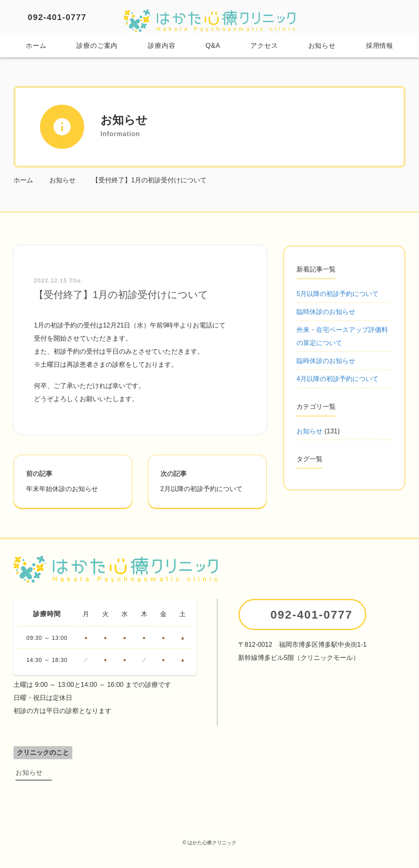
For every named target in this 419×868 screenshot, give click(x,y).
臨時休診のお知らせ (326, 312)
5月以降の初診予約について (338, 294)
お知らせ (322, 46)
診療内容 (162, 46)
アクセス (264, 46)
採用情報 (380, 46)
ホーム (36, 46)
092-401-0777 (57, 17)
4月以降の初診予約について (338, 379)
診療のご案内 (97, 46)
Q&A (213, 46)
